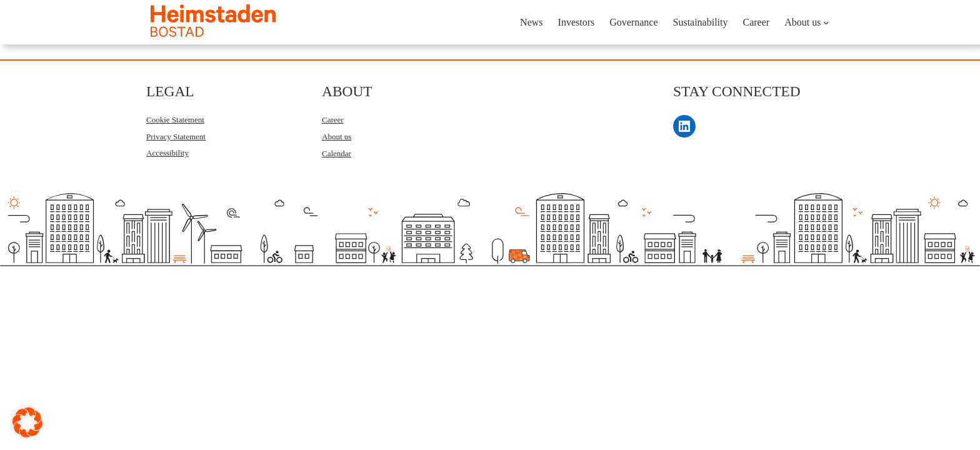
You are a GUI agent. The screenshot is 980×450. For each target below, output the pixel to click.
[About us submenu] (826, 22)
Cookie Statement (175, 120)
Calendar (337, 153)
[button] (27, 422)
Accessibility (167, 153)
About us (337, 137)
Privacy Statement (176, 137)
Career (333, 120)
